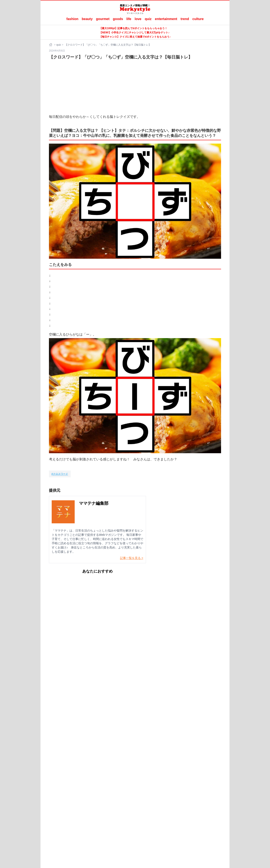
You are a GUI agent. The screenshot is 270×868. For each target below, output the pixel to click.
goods (118, 19)
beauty (87, 19)
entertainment (166, 19)
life (129, 19)
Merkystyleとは (92, 797)
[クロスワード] (60, 474)
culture (198, 19)
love (138, 19)
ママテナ (138, 804)
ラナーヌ (153, 804)
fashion (72, 19)
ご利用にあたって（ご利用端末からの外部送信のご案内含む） (146, 797)
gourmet (103, 19)
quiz (148, 19)
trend (185, 19)
